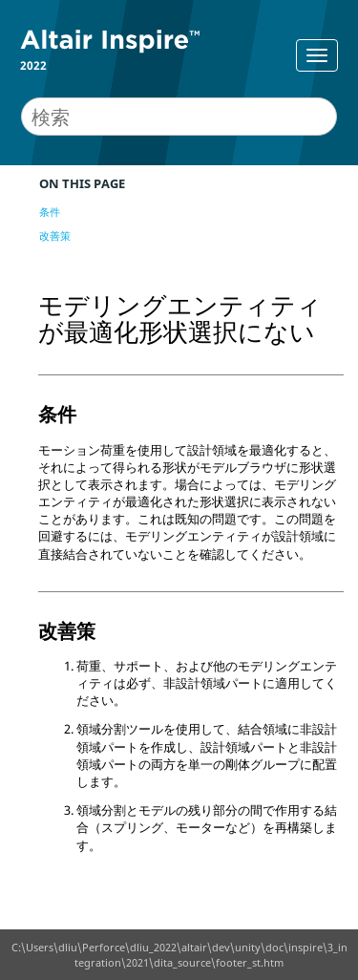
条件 (50, 212)
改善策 (55, 235)
